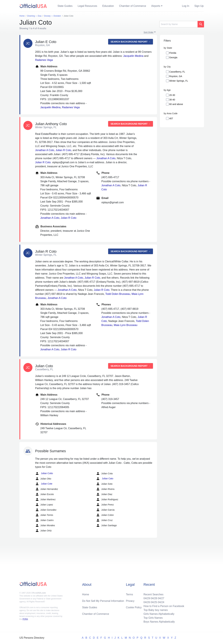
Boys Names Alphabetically (159, 622)
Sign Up (199, 6)
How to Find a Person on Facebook (164, 606)
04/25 (154, 602)
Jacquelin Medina (133, 56)
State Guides (65, 6)
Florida (173, 53)
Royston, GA (176, 76)
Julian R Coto (63, 150)
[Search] (178, 24)
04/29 (147, 598)
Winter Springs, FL (179, 81)
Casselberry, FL (177, 72)
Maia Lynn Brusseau (126, 325)
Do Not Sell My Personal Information (103, 601)
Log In (186, 6)
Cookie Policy (134, 607)
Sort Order (149, 32)
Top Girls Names (153, 618)
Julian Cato (105, 479)
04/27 (161, 598)
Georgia (173, 57)
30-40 (172, 100)
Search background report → (131, 42)
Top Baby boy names (156, 610)
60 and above (176, 104)
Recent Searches (154, 594)
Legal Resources (87, 6)
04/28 (154, 598)
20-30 (172, 95)
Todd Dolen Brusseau (118, 294)
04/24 (161, 602)
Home (86, 594)
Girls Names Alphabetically (159, 614)
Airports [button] (156, 6)
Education (108, 6)
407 (171, 118)
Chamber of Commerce (133, 6)
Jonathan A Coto (45, 150)
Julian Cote (44, 484)
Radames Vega (44, 60)
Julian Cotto (44, 473)
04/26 (147, 602)
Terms (129, 594)
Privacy (130, 601)
